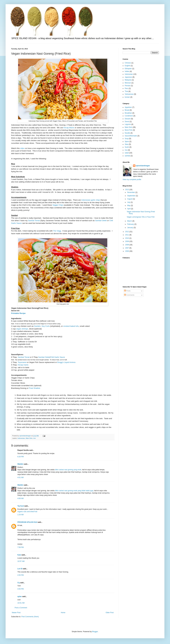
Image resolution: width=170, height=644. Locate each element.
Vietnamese (129, 94)
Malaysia (128, 80)
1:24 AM (20, 515)
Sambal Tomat (34, 221)
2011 (127, 235)
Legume (128, 124)
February (131, 224)
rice (34, 438)
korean (127, 97)
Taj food (21, 506)
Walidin (20, 464)
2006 (127, 251)
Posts (127, 291)
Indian (127, 71)
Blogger (95, 632)
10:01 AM (21, 603)
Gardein (37, 326)
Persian (128, 86)
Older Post (110, 613)
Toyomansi (22, 362)
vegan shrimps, (22, 329)
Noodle (127, 133)
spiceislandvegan (143, 166)
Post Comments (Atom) (30, 617)
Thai (126, 91)
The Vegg (57, 231)
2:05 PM (21, 575)
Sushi (127, 147)
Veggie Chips (58, 205)
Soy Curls (45, 326)
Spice (127, 142)
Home (63, 613)
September (132, 196)
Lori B (20, 569)
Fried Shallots (35, 388)
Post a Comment (21, 608)
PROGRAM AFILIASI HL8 (27, 522)
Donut (127, 122)
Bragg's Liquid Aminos (66, 362)
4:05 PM (21, 589)
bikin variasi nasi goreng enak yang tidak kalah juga (74, 491)
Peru (126, 88)
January (130, 228)
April (129, 209)
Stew (127, 144)
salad (127, 153)
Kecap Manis (69, 128)
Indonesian (21, 438)
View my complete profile (132, 180)
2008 (127, 245)
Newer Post (16, 613)
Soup (127, 139)
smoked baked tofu (71, 326)
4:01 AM (20, 477)
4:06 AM (20, 498)
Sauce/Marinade (131, 136)
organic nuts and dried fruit (27, 512)
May (129, 205)
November (131, 192)
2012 (127, 232)
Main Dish (29, 438)
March (130, 221)
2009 (127, 241)
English (127, 66)
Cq (19, 583)
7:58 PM (21, 547)
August (130, 199)
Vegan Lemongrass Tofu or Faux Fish (141, 217)
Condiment (129, 116)
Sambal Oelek (101, 221)
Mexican (128, 83)
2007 (127, 248)
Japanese (128, 77)
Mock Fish (129, 130)
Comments (129, 295)
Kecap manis (23, 365)
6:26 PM (21, 457)
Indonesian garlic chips (91, 200)
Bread (127, 110)
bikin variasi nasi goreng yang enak (68, 470)
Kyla (19, 555)
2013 (127, 190)
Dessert (128, 119)
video (22, 148)
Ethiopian (128, 69)
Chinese (128, 63)
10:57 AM (21, 561)
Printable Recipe (18, 313)
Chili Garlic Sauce (58, 357)
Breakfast (128, 113)
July (129, 202)
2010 (127, 238)
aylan (20, 597)
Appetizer (128, 107)
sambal (127, 156)
